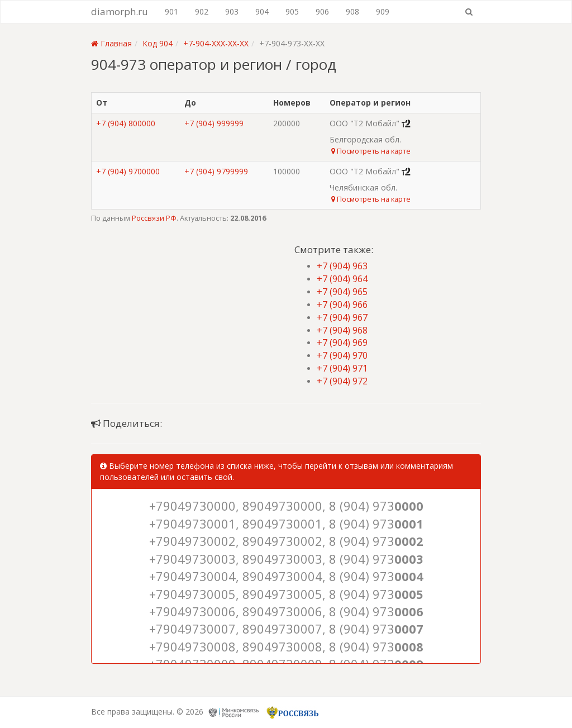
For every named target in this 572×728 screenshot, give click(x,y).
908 (352, 11)
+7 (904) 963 (342, 266)
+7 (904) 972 (342, 381)
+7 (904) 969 (342, 342)
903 (232, 11)
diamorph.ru (120, 11)
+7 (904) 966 (342, 304)
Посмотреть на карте (371, 151)
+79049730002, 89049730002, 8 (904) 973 (286, 541)
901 (171, 11)
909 (383, 11)
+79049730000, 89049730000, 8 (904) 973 (286, 506)
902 (202, 11)
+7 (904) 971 (342, 368)
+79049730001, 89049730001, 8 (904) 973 (286, 524)
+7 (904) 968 (342, 330)
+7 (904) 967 (342, 317)
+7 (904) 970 (342, 355)
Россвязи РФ (154, 218)
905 (292, 11)
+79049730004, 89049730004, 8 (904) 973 (286, 576)
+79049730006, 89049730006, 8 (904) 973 (286, 611)
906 (322, 11)
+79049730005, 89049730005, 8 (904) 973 (286, 594)
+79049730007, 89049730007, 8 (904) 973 (286, 629)
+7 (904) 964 (342, 279)
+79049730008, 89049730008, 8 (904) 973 (286, 646)
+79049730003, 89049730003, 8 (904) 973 (286, 559)
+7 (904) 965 (342, 292)
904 (262, 11)
